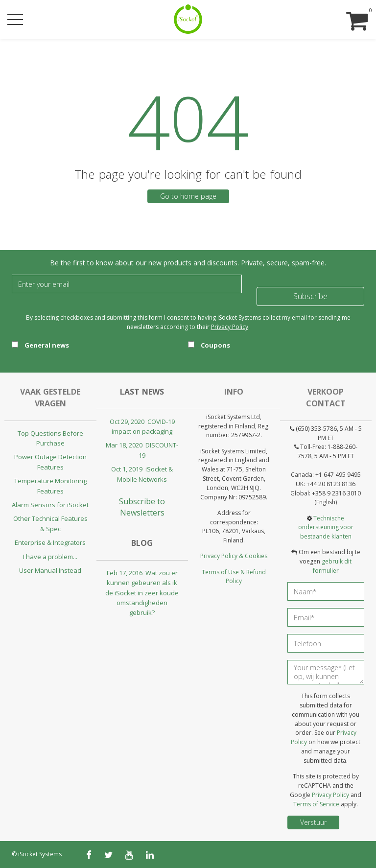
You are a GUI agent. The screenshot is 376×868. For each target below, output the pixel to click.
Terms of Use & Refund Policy (234, 577)
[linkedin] (150, 855)
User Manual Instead (50, 570)
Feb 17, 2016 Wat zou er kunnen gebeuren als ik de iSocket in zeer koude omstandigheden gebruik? (142, 593)
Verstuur (313, 822)
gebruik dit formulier (332, 566)
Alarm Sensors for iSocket (50, 505)
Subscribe (310, 296)
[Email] (127, 284)
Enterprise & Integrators (50, 542)
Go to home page (188, 196)
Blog (142, 543)
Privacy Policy (230, 327)
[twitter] (108, 855)
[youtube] (129, 855)
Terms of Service (316, 804)
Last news (142, 392)
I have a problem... (50, 557)
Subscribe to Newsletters (142, 507)
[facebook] (89, 855)
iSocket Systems (40, 854)
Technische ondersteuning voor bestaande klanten (326, 528)
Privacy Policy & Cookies (234, 556)
